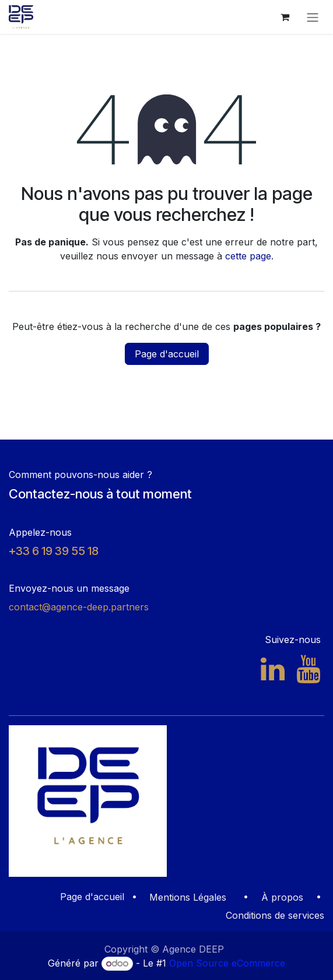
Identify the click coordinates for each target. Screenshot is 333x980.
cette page (248, 256)
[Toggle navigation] (313, 17)
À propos (282, 897)
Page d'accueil (167, 354)
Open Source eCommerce (227, 963)
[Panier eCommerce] (285, 17)
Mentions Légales (188, 897)
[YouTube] (308, 669)
